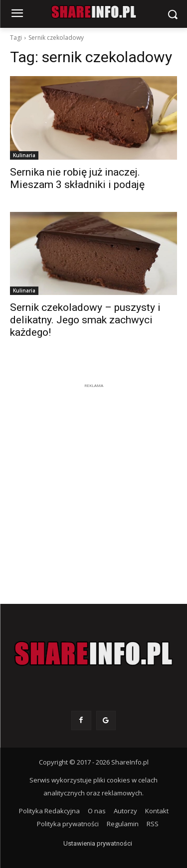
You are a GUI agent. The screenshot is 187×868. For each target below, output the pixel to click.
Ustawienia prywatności (98, 843)
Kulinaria (24, 155)
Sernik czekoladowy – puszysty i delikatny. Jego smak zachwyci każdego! (85, 320)
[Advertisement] (93, 484)
